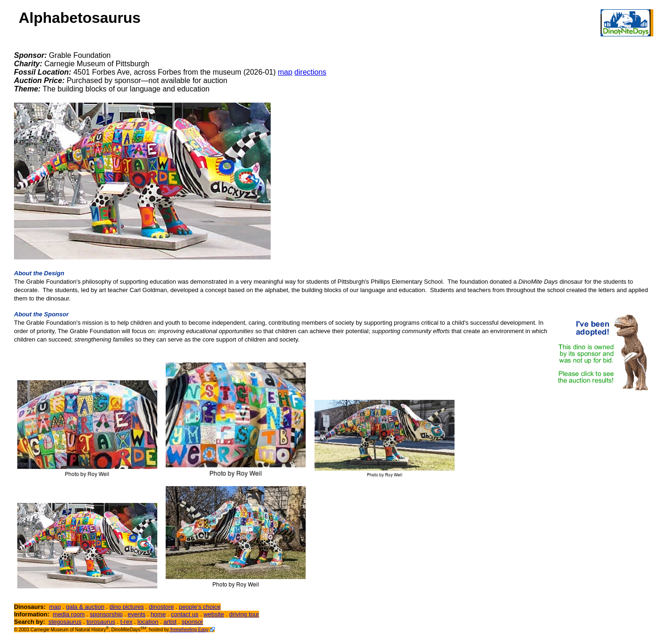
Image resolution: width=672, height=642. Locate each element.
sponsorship (106, 614)
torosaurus (101, 622)
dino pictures (127, 607)
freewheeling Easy (189, 630)
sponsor (192, 622)
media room (69, 614)
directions (310, 72)
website (214, 614)
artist (170, 622)
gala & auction (85, 607)
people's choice (199, 607)
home (158, 614)
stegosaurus (65, 622)
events (136, 614)
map (285, 72)
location (148, 622)
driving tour (244, 614)
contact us (185, 614)
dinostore (161, 607)
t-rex (126, 622)
